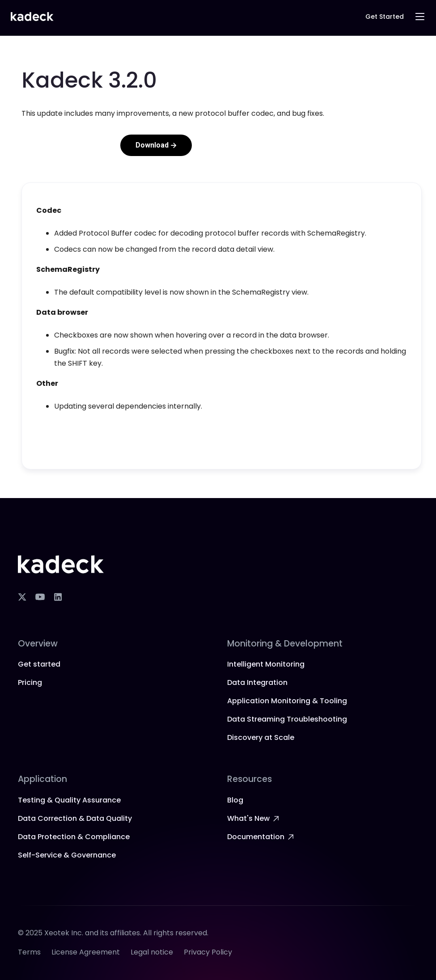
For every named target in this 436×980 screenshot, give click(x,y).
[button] (420, 17)
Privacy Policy (208, 952)
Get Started (385, 17)
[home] (32, 17)
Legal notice (152, 952)
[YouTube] (40, 597)
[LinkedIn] (58, 597)
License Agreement (86, 952)
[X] (22, 597)
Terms (29, 952)
